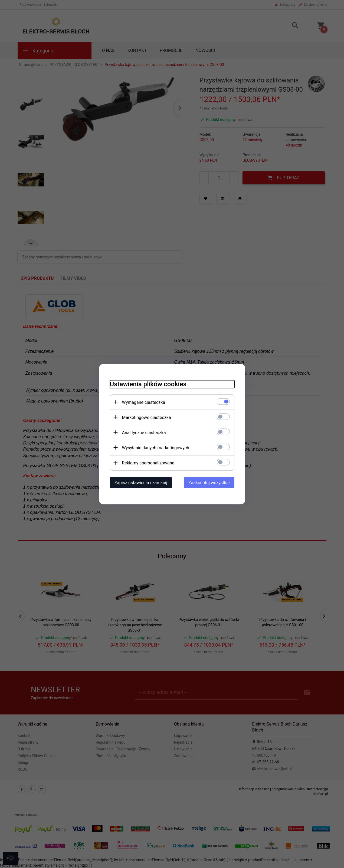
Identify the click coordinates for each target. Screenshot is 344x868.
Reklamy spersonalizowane (148, 463)
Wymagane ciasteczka (144, 402)
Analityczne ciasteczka (144, 432)
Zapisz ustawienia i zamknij (141, 482)
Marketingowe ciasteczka (147, 417)
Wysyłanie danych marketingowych (156, 448)
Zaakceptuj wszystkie (209, 482)
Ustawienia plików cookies (148, 384)
